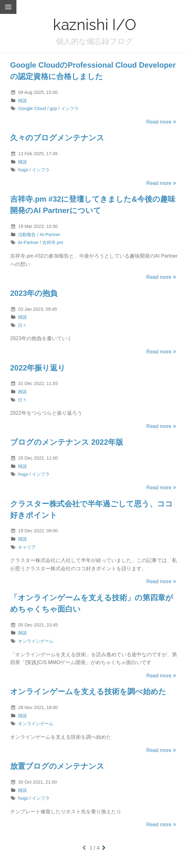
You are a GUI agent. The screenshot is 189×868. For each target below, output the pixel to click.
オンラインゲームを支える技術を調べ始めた (88, 691)
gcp (53, 108)
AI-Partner (50, 235)
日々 (22, 325)
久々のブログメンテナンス (57, 138)
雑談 (22, 101)
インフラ (70, 108)
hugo (23, 170)
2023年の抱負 (34, 293)
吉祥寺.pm (53, 242)
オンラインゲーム (36, 641)
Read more (162, 122)
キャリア (27, 547)
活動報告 (27, 235)
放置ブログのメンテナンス (57, 766)
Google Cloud (32, 108)
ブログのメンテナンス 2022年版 (67, 442)
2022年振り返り (38, 368)
